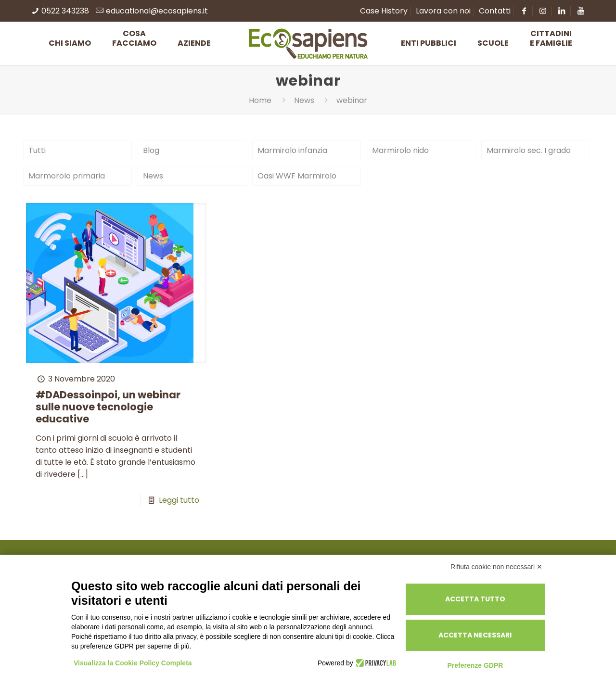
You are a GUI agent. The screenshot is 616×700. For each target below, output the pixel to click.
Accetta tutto (475, 599)
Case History (384, 11)
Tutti (37, 150)
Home (260, 100)
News (304, 100)
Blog (151, 150)
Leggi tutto (179, 500)
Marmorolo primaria (67, 176)
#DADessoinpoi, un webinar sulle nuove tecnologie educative (108, 407)
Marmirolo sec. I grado (529, 150)
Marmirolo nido (400, 150)
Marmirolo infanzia (292, 150)
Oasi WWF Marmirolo (297, 176)
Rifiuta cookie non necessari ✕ (496, 567)
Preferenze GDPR (475, 665)
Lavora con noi (443, 11)
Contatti (495, 11)
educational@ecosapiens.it (157, 11)
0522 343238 (65, 11)
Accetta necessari (475, 635)
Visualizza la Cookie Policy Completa (133, 663)
